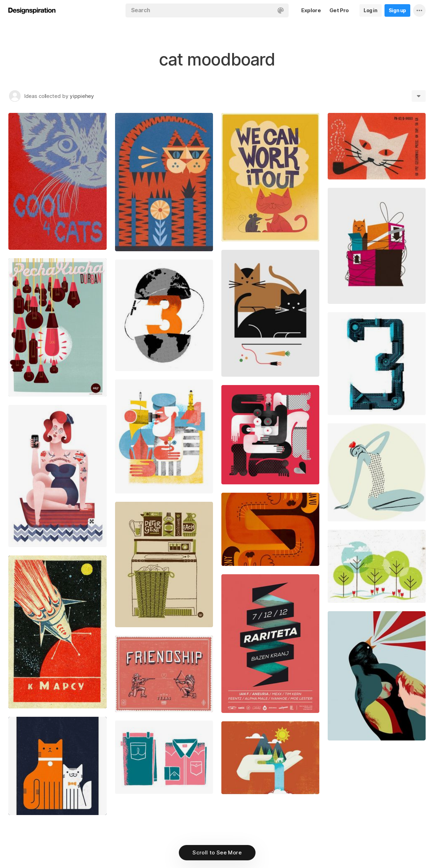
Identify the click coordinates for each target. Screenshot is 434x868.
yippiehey (82, 96)
